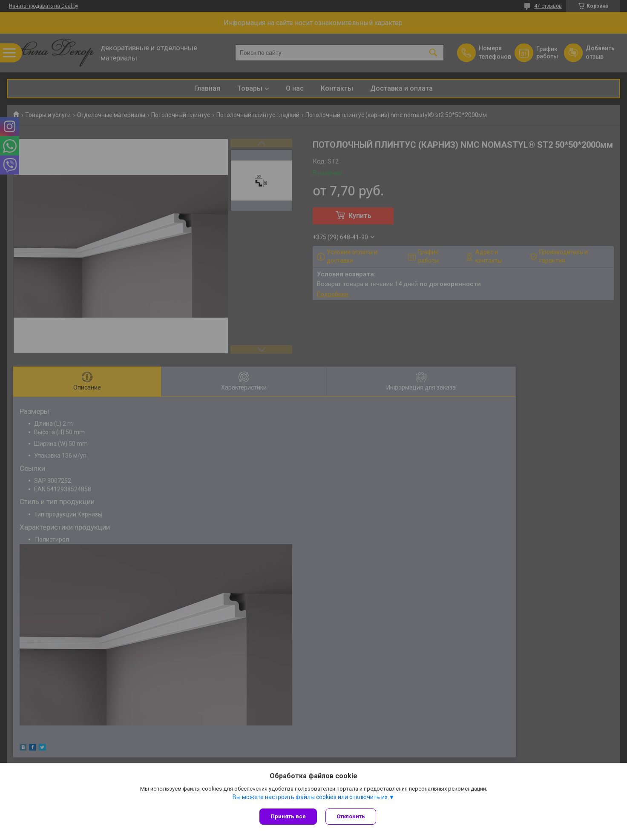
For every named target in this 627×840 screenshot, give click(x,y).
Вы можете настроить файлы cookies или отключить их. (311, 797)
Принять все (288, 816)
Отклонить (351, 816)
